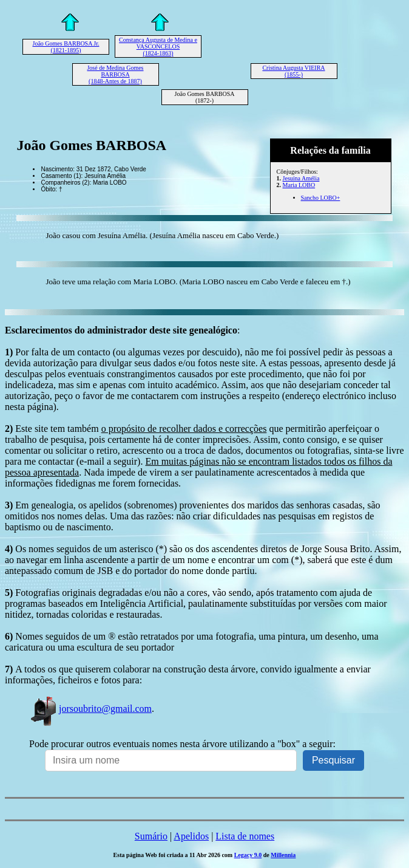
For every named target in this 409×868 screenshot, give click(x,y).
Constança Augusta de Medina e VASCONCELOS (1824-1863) (158, 46)
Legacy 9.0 (248, 855)
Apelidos (191, 836)
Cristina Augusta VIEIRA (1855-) (293, 71)
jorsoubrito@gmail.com (90, 709)
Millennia (283, 855)
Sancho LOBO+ (321, 198)
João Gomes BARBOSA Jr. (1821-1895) (66, 47)
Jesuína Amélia (301, 178)
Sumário (151, 836)
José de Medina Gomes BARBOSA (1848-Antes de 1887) (115, 74)
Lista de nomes (245, 836)
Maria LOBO (299, 185)
